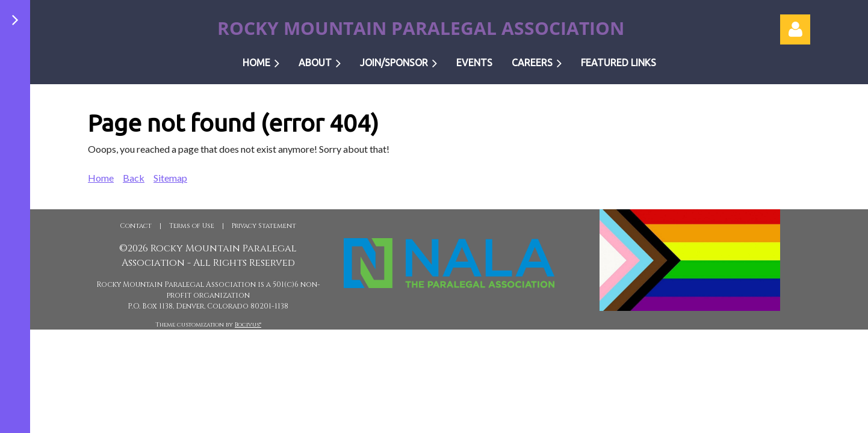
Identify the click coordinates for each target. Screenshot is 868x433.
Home (101, 178)
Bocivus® (248, 325)
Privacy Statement (264, 226)
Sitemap (170, 178)
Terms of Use (192, 226)
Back (134, 178)
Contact (136, 226)
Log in (795, 29)
